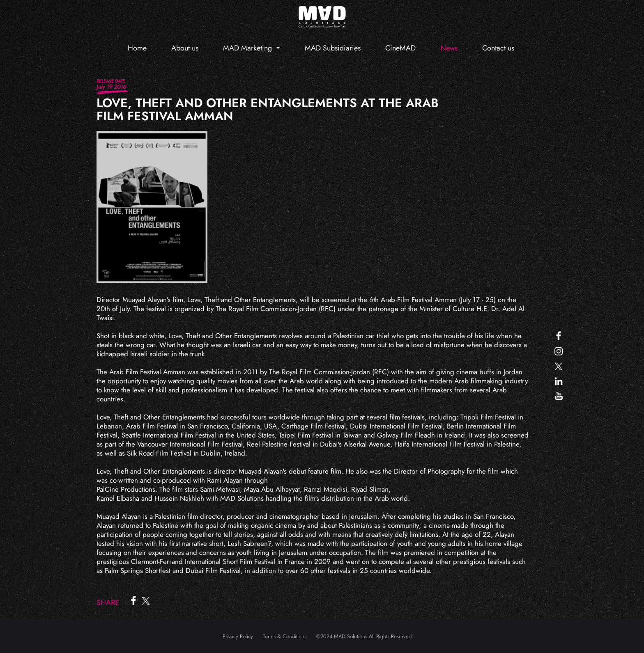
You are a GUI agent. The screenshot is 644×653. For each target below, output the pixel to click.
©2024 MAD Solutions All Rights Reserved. (365, 636)
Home (137, 48)
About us (185, 48)
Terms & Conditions (285, 636)
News (449, 48)
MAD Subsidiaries (333, 48)
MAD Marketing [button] (248, 48)
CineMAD (400, 48)
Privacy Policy (238, 636)
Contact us (498, 48)
